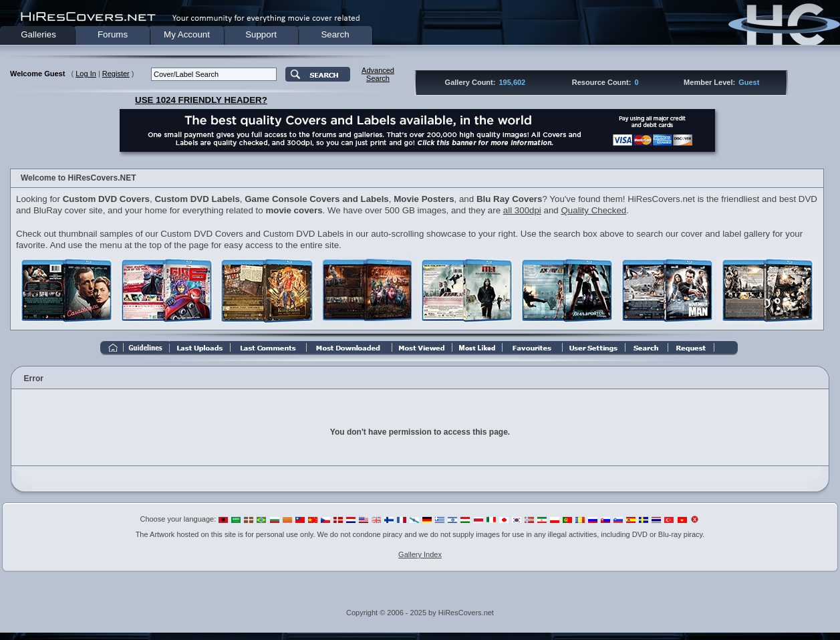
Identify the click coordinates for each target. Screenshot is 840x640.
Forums (113, 34)
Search (335, 34)
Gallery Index (420, 554)
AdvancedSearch (378, 74)
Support (261, 34)
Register (116, 74)
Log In (86, 74)
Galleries (38, 34)
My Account (187, 34)
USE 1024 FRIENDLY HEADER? (201, 100)
